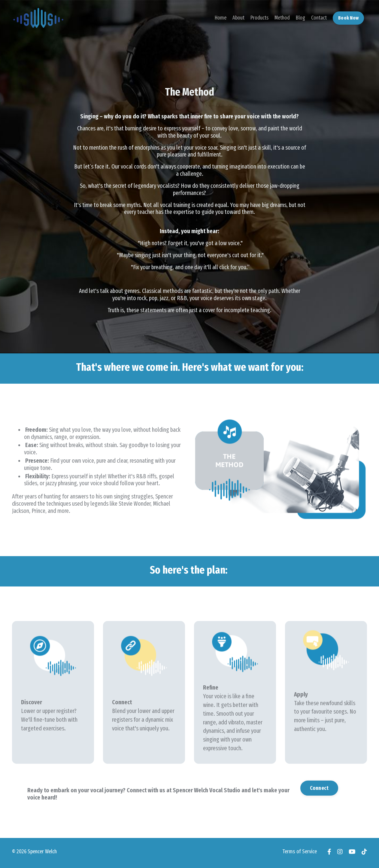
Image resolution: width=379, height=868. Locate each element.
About (238, 18)
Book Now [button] (348, 18)
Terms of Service (300, 854)
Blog (300, 18)
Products (259, 18)
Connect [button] (319, 790)
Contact (319, 18)
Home (220, 18)
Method (282, 18)
